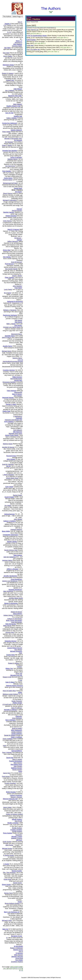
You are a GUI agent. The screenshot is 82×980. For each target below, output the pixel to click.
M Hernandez (18, 946)
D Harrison (19, 953)
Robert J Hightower (16, 948)
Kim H (21, 951)
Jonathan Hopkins (17, 962)
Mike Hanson (19, 955)
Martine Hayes (18, 950)
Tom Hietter (19, 960)
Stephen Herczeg (17, 957)
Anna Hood (19, 958)
